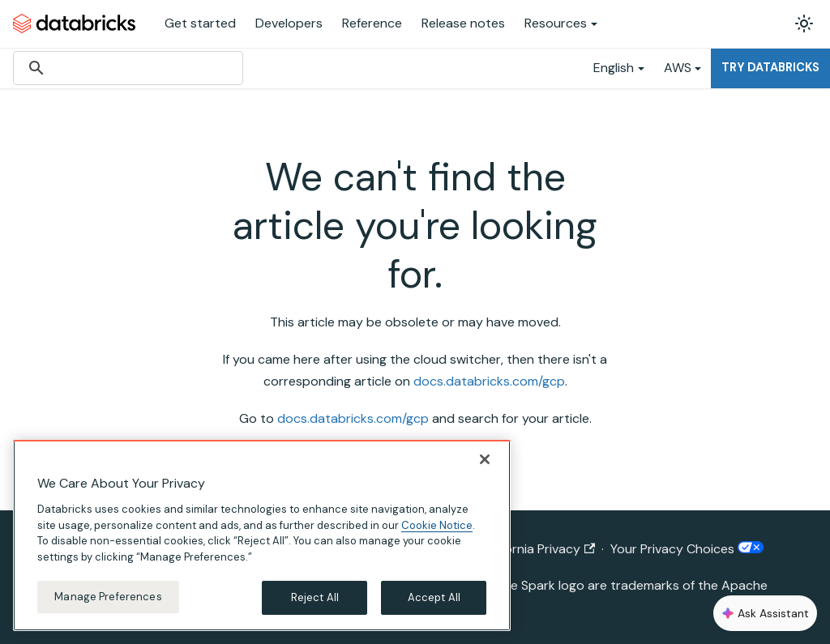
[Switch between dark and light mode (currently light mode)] (804, 23)
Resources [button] (556, 23)
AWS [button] (678, 68)
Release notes (463, 23)
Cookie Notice (437, 525)
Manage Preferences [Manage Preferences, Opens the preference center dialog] (108, 597)
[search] (126, 68)
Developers (289, 23)
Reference (372, 23)
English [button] (614, 68)
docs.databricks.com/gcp (489, 381)
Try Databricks (770, 67)
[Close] (485, 459)
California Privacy (537, 549)
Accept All (434, 597)
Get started (200, 23)
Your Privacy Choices (687, 549)
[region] (262, 535)
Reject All (315, 597)
